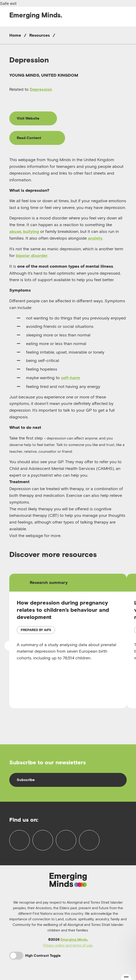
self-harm (71, 378)
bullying (31, 231)
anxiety (95, 238)
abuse (15, 231)
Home (15, 35)
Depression (41, 89)
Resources (40, 35)
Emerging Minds (74, 939)
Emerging (36, 15)
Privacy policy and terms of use (68, 945)
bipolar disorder (32, 256)
